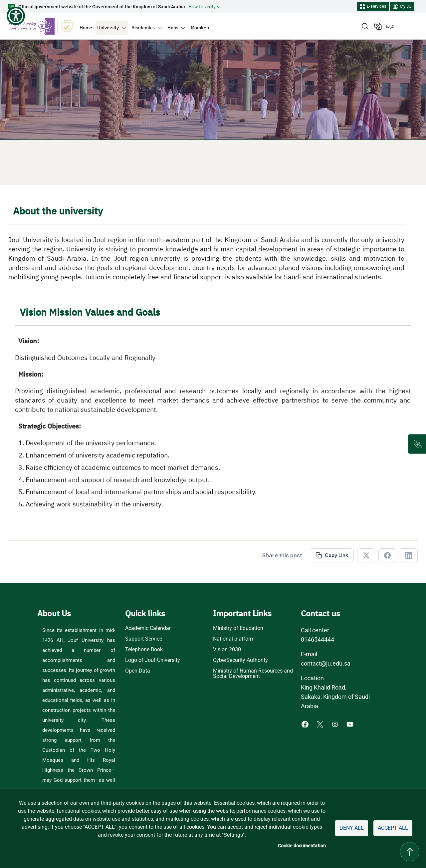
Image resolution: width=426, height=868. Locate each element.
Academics (143, 28)
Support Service (144, 639)
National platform (234, 639)
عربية (389, 26)
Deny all (352, 828)
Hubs (173, 28)
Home (86, 28)
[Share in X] (366, 555)
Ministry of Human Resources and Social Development (253, 674)
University (108, 28)
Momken (200, 28)
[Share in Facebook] (387, 555)
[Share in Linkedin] (409, 555)
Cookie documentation (302, 846)
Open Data (138, 671)
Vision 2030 (227, 650)
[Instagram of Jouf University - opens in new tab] (336, 724)
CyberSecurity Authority (240, 660)
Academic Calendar (148, 628)
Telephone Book (144, 650)
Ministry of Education (238, 628)
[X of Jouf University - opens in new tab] (321, 724)
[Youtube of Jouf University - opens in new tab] (351, 724)
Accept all (393, 828)
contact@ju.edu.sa (326, 663)
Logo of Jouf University (153, 660)
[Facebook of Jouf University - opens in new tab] (306, 724)
